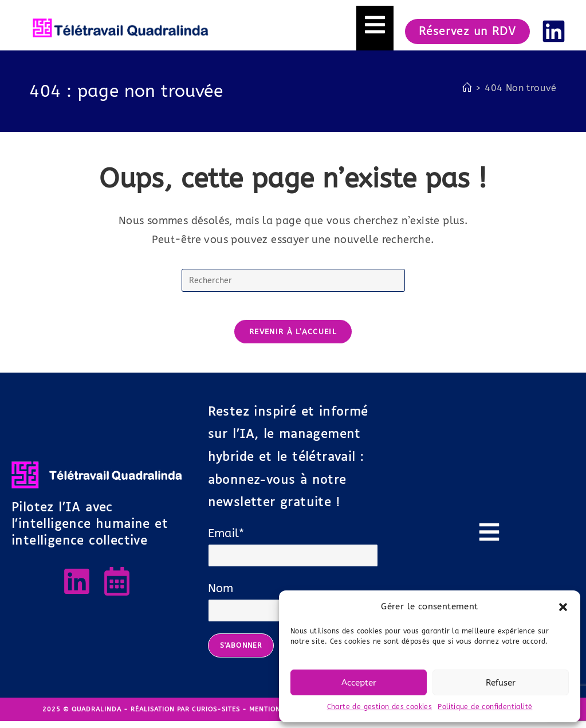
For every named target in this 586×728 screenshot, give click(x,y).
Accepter (359, 683)
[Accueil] (467, 88)
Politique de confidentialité (485, 707)
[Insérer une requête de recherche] (293, 280)
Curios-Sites (216, 716)
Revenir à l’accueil (293, 338)
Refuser (501, 683)
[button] (563, 607)
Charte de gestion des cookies (380, 707)
